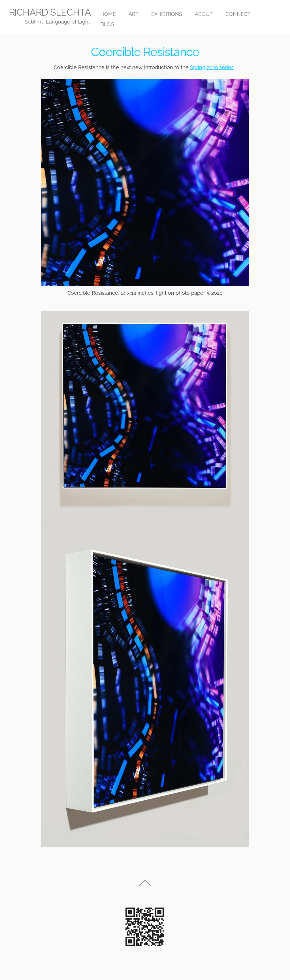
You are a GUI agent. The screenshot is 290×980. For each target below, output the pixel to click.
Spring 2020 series (212, 67)
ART (134, 14)
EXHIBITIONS (167, 14)
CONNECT (238, 14)
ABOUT (204, 14)
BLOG (107, 24)
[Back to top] (145, 886)
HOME (108, 14)
